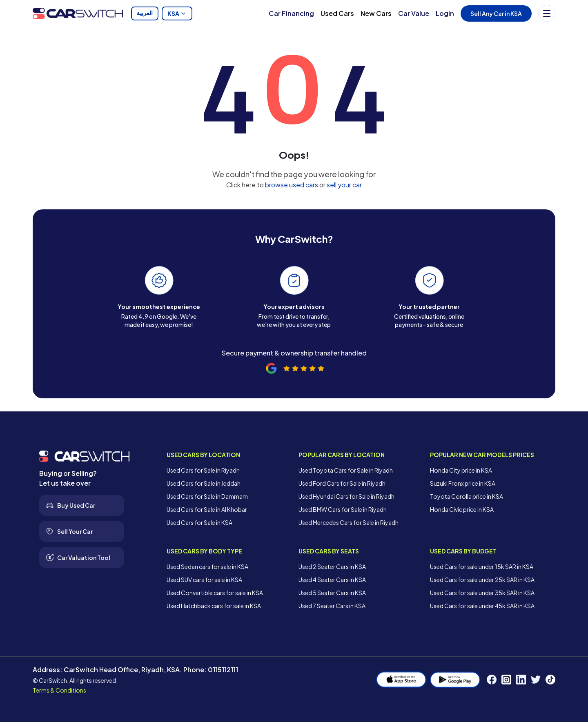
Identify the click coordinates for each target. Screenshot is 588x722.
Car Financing (291, 13)
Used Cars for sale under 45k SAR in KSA (482, 606)
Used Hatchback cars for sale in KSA (214, 606)
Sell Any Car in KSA (496, 13)
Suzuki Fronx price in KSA (463, 483)
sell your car (344, 185)
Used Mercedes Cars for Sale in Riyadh (349, 522)
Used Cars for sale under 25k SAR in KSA (482, 580)
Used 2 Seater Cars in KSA (332, 566)
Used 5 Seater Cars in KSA (332, 593)
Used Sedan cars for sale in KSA (207, 566)
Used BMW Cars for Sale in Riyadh (343, 509)
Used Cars (337, 13)
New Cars (376, 13)
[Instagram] (506, 680)
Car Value (414, 13)
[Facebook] (492, 680)
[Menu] (547, 13)
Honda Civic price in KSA (462, 509)
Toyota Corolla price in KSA (467, 496)
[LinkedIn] (521, 680)
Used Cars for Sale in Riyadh (203, 470)
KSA (177, 13)
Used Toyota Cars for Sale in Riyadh (346, 470)
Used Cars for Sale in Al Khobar (207, 509)
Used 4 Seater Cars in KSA (332, 580)
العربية (145, 13)
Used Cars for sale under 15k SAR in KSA (482, 566)
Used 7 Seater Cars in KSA (332, 606)
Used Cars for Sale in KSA (199, 522)
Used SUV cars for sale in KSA (204, 580)
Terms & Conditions (59, 690)
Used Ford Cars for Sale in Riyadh (342, 483)
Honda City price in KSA (461, 470)
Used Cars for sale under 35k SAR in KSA (482, 593)
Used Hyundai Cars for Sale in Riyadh (346, 496)
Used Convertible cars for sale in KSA (215, 593)
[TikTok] (550, 680)
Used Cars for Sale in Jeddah (204, 483)
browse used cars (292, 185)
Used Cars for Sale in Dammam (207, 496)
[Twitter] (536, 680)
